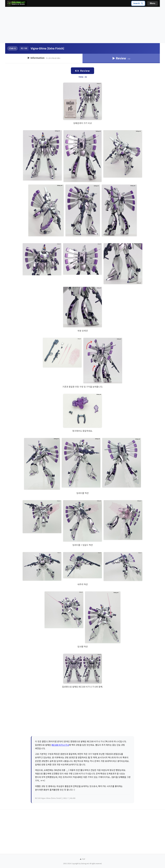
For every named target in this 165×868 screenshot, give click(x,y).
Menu (152, 3)
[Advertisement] (82, 25)
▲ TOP (82, 859)
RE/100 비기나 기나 (60, 745)
